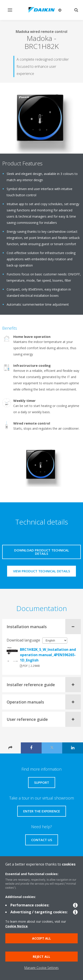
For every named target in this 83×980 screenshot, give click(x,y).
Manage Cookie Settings (41, 968)
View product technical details (41, 571)
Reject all (41, 957)
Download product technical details (42, 552)
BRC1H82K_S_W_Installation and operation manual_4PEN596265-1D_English (48, 655)
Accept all (41, 938)
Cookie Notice (16, 926)
